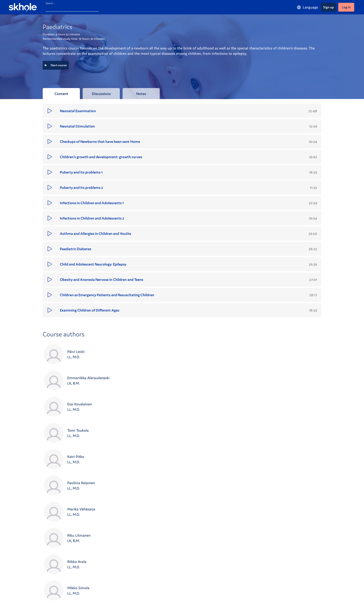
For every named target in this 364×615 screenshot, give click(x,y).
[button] (182, 111)
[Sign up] (328, 7)
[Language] (307, 7)
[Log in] (346, 7)
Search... (50, 3)
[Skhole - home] (23, 7)
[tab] (61, 94)
